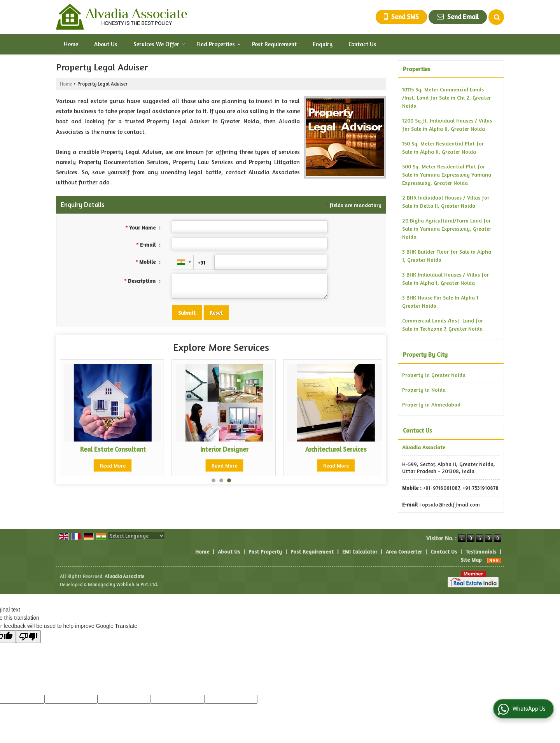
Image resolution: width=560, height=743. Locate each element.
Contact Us (362, 44)
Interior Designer (113, 449)
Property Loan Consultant (336, 449)
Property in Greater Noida (434, 375)
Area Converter (404, 551)
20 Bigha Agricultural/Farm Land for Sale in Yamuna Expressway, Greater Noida (447, 229)
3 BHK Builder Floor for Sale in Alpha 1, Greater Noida (447, 256)
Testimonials (481, 551)
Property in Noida (424, 390)
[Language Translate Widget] (136, 536)
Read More (113, 465)
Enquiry (323, 44)
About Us (106, 44)
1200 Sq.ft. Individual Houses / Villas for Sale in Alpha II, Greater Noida (447, 124)
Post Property (265, 551)
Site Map (471, 560)
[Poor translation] (28, 637)
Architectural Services (224, 449)
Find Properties (219, 44)
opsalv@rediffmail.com (451, 504)
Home (71, 44)
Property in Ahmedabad (431, 404)
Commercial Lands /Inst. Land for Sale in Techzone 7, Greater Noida (443, 324)
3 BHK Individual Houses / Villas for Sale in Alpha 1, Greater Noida (445, 279)
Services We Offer (159, 44)
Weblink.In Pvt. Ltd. (137, 584)
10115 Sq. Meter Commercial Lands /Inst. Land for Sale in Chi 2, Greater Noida (446, 97)
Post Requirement (274, 44)
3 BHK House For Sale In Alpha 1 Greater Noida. (440, 301)
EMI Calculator (360, 551)
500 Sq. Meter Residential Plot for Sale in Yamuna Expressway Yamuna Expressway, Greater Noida (447, 174)
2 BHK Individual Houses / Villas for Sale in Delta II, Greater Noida (446, 202)
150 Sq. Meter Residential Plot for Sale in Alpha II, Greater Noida (443, 147)
